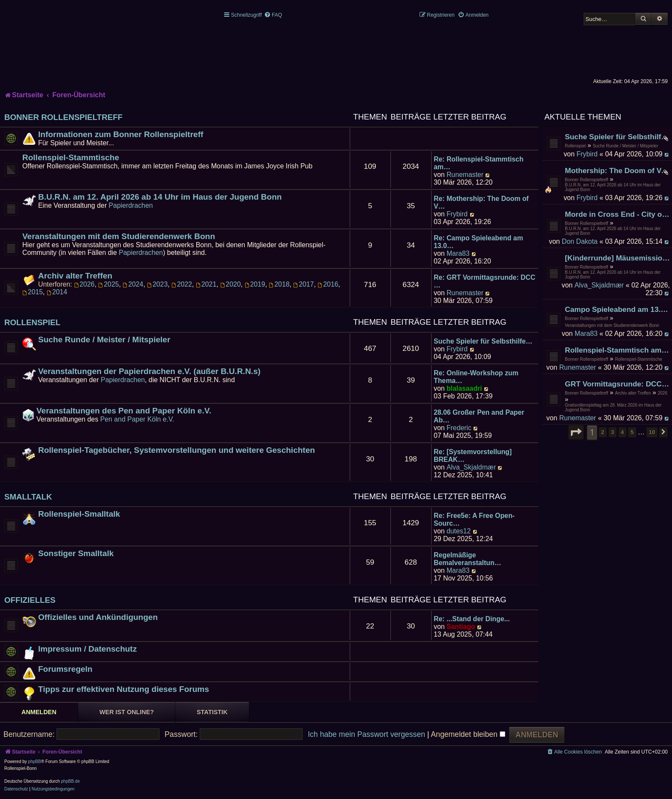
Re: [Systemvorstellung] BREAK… (473, 456)
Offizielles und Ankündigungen (98, 617)
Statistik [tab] (212, 712)
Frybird (587, 154)
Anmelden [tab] (39, 712)
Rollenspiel (575, 146)
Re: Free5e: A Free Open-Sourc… (474, 519)
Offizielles (30, 600)
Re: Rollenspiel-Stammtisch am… (478, 163)
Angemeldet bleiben (468, 734)
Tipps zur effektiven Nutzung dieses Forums (124, 689)
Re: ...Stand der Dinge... (472, 619)
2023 (157, 284)
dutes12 (459, 531)
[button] (576, 432)
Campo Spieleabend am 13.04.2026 (617, 309)
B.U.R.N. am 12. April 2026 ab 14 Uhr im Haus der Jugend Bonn (613, 187)
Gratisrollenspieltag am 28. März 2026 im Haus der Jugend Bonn (613, 407)
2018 (279, 284)
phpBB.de (70, 781)
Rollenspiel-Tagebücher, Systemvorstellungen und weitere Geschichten (177, 450)
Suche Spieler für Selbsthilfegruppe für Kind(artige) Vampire (617, 137)
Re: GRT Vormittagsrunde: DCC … (484, 281)
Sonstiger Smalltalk (76, 553)
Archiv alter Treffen (633, 393)
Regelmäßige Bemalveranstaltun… (467, 559)
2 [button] (603, 432)
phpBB (35, 762)
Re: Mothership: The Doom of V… (481, 202)
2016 (328, 284)
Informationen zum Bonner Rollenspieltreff (121, 134)
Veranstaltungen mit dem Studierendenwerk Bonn (612, 325)
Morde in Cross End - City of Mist (617, 214)
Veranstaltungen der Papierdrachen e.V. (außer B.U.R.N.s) (149, 371)
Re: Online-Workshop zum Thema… (476, 377)
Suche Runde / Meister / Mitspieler (625, 146)
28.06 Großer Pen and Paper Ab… (479, 416)
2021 (206, 284)
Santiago (461, 627)
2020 (231, 284)
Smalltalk (28, 497)
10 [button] (652, 432)
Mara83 (586, 334)
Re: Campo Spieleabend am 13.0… (478, 242)
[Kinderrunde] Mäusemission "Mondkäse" (617, 258)
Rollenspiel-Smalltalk (79, 514)
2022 (182, 284)
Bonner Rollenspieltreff (586, 180)
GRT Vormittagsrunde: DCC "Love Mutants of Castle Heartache (617, 384)
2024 (133, 284)
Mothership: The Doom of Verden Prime (617, 171)
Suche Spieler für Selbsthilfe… (483, 341)
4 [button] (622, 432)
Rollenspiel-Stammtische (639, 359)
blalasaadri (464, 388)
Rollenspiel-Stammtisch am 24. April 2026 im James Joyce (617, 350)
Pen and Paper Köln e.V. (137, 419)
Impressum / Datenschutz (87, 649)
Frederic (459, 428)
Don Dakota (580, 241)
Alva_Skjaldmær (599, 285)
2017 (303, 284)
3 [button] (613, 432)
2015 (33, 292)
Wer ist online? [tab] (127, 712)
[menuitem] (273, 15)
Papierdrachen (131, 205)
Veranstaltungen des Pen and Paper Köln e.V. (124, 411)
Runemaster (578, 367)
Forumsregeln (65, 669)
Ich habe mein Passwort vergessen (366, 734)
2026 (663, 393)
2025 (108, 284)
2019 (255, 284)
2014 (57, 292)
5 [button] (632, 432)
